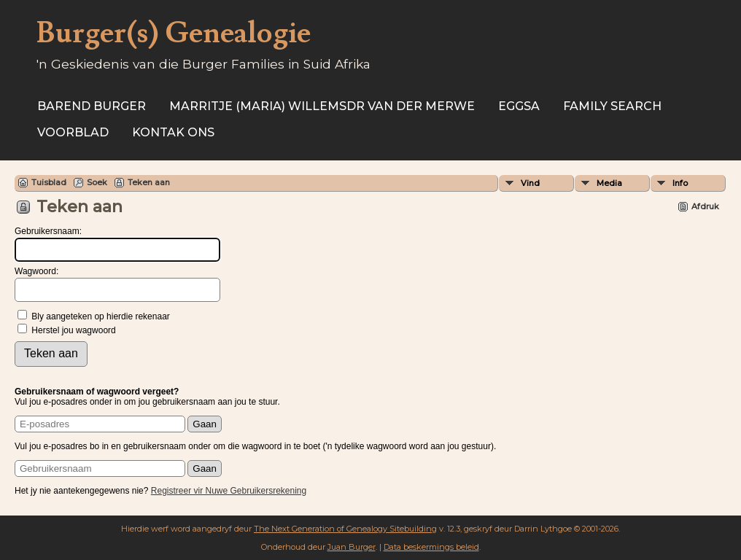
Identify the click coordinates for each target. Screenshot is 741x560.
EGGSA (519, 106)
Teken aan (149, 182)
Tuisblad (49, 182)
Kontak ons (173, 132)
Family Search (612, 106)
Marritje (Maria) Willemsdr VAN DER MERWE (322, 106)
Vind (530, 183)
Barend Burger (92, 106)
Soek (97, 182)
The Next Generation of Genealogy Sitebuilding (345, 529)
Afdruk (705, 206)
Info (680, 183)
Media (609, 183)
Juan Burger (352, 547)
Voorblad (73, 132)
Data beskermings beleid (431, 547)
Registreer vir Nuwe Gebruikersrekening (229, 491)
